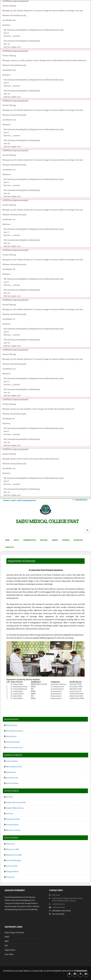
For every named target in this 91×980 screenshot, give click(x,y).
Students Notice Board (16, 802)
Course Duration (12, 761)
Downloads (78, 540)
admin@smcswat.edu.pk (61, 911)
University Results (13, 742)
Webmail (6, 500)
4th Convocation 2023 (14, 747)
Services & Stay (12, 866)
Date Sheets (12, 778)
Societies (66, 540)
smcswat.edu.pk (58, 914)
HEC (6, 946)
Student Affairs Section (15, 808)
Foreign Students (12, 872)
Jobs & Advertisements (15, 731)
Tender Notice (11, 736)
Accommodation (12, 825)
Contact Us (9, 547)
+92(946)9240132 (80, 500)
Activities (10, 814)
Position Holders (12, 783)
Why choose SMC (13, 849)
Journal (13, 500)
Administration (29, 540)
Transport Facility (13, 819)
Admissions (10, 844)
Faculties (44, 540)
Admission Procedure (14, 855)
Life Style (9, 797)
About (16, 540)
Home (7, 540)
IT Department (81, 971)
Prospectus (10, 877)
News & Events (12, 725)
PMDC (7, 937)
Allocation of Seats (13, 830)
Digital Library (10, 950)
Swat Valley (9, 954)
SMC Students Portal (14, 767)
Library (55, 540)
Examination (11, 772)
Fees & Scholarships (14, 860)
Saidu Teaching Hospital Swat (27, 500)
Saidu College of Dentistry (14, 933)
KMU (7, 941)
